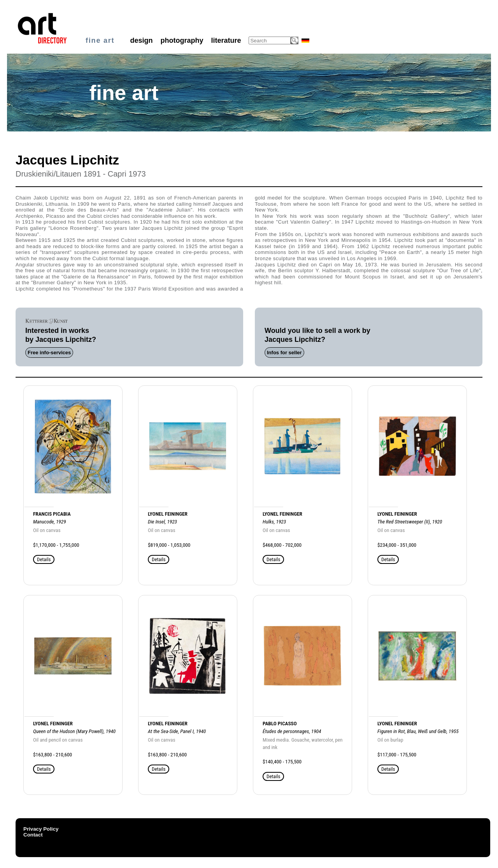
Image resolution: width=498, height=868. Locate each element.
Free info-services (49, 353)
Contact (33, 835)
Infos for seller (284, 353)
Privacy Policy (41, 829)
